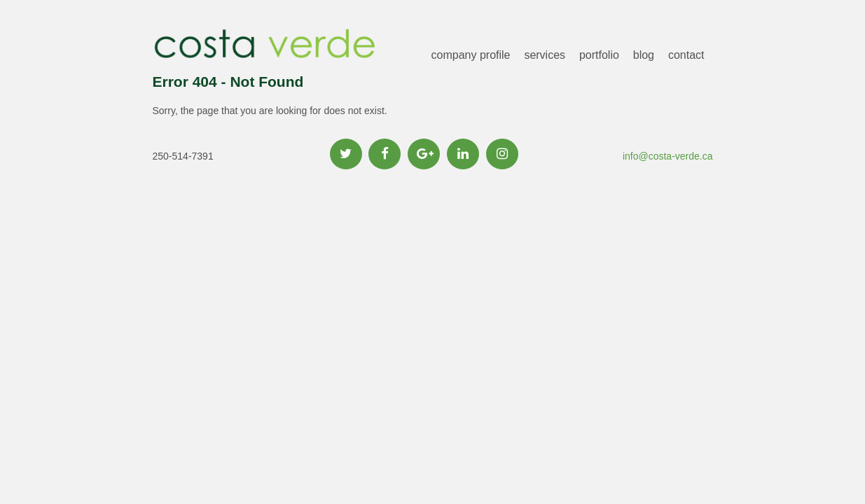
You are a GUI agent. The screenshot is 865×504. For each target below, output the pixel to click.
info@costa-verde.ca (668, 156)
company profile (471, 55)
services (545, 55)
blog (644, 55)
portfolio (599, 55)
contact (686, 55)
